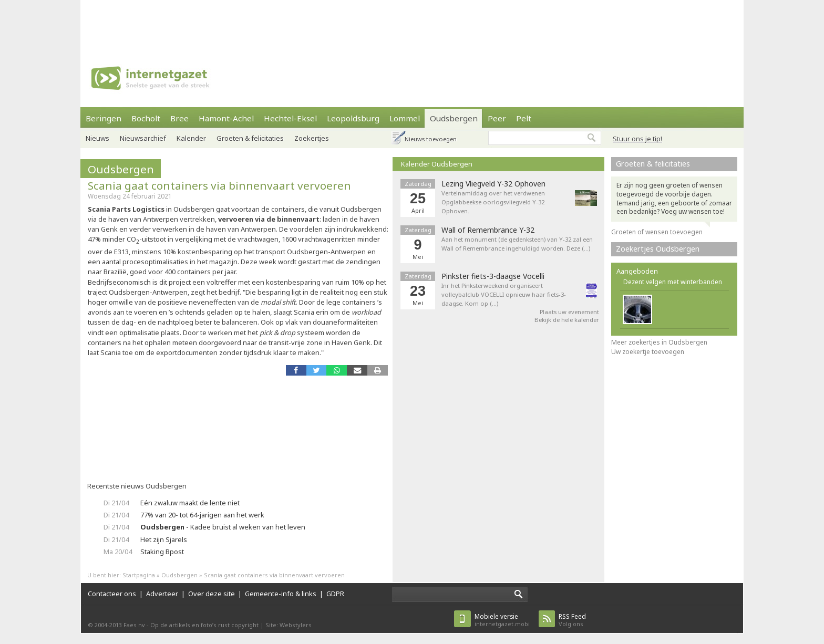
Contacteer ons (112, 594)
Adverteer (162, 594)
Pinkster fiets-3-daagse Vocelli (493, 276)
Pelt (524, 118)
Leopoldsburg (353, 118)
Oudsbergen (454, 118)
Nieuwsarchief (143, 138)
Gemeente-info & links (281, 594)
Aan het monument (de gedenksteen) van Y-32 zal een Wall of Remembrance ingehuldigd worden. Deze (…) (517, 244)
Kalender (191, 138)
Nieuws (97, 138)
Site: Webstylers (289, 625)
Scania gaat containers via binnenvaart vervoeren (219, 185)
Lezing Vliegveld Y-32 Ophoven (493, 184)
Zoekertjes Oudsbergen (658, 249)
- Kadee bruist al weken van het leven (223, 527)
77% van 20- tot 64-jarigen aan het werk (202, 515)
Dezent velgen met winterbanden (673, 282)
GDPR (335, 594)
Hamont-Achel (226, 118)
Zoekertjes (312, 138)
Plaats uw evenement (569, 312)
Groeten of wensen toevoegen (657, 232)
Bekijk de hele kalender (567, 320)
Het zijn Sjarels (164, 539)
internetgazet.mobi (502, 620)
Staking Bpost (162, 552)
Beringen (104, 118)
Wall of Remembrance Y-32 (488, 230)
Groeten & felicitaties (250, 138)
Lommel (405, 118)
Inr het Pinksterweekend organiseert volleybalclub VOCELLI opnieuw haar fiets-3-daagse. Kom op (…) (504, 294)
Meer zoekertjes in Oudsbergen (659, 342)
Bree (179, 118)
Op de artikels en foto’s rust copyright (204, 625)
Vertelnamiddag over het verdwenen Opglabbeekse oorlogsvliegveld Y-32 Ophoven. (493, 202)
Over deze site (212, 594)
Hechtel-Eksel (290, 118)
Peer (497, 118)
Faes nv (134, 625)
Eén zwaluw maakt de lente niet (190, 503)
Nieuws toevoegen (431, 139)
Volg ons (572, 620)
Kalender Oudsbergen (437, 164)
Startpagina (139, 575)
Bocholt (146, 118)
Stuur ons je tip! (637, 139)
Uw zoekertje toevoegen (648, 352)
